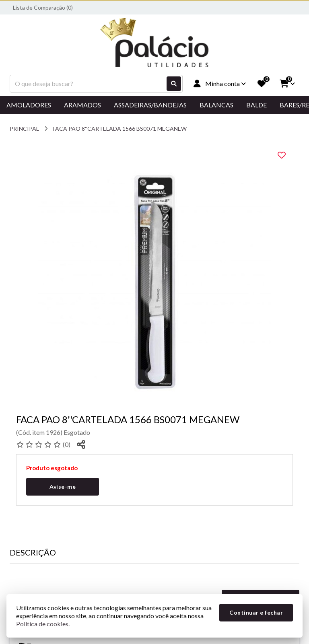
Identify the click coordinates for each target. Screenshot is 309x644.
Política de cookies (42, 624)
